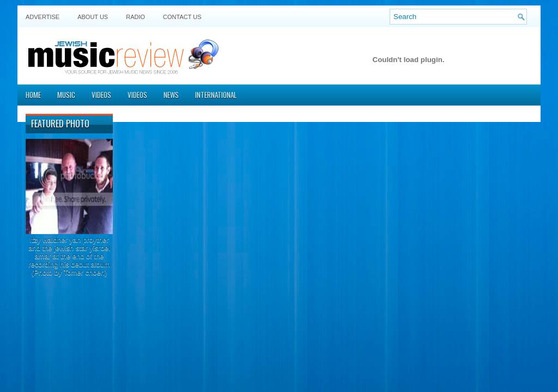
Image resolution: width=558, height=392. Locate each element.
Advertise (43, 17)
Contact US (182, 17)
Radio (135, 17)
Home (33, 95)
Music (66, 95)
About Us (93, 17)
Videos (101, 95)
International (216, 95)
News (171, 95)
